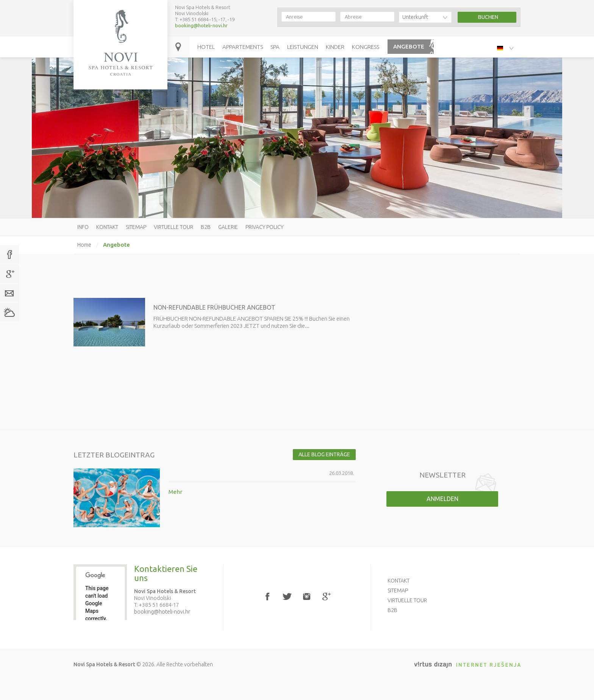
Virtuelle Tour (174, 227)
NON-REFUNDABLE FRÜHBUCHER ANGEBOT (214, 307)
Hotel (206, 47)
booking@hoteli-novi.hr (201, 25)
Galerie (228, 227)
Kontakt (107, 227)
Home (84, 245)
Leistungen (303, 47)
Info (83, 227)
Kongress (366, 47)
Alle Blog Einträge (324, 454)
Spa (275, 47)
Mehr (175, 492)
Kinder (335, 47)
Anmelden (442, 499)
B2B (206, 227)
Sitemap (136, 227)
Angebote (409, 46)
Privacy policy (264, 227)
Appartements (243, 47)
